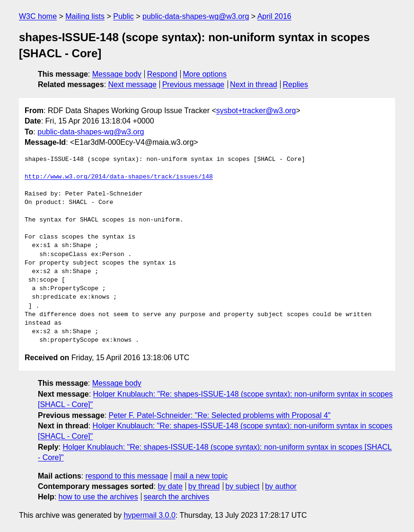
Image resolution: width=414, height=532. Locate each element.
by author (281, 486)
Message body (117, 74)
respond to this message (126, 476)
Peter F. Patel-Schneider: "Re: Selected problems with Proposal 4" (219, 415)
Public (123, 16)
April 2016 (274, 16)
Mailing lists (85, 16)
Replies (295, 84)
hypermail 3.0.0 (149, 515)
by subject (242, 486)
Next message (132, 84)
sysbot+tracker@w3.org (256, 111)
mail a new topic (201, 476)
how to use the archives (98, 497)
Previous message (194, 84)
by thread (204, 486)
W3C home (38, 16)
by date (170, 486)
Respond (162, 74)
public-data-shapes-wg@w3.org (196, 16)
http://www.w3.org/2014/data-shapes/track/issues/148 (119, 177)
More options (205, 74)
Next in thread (254, 84)
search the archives (177, 497)
